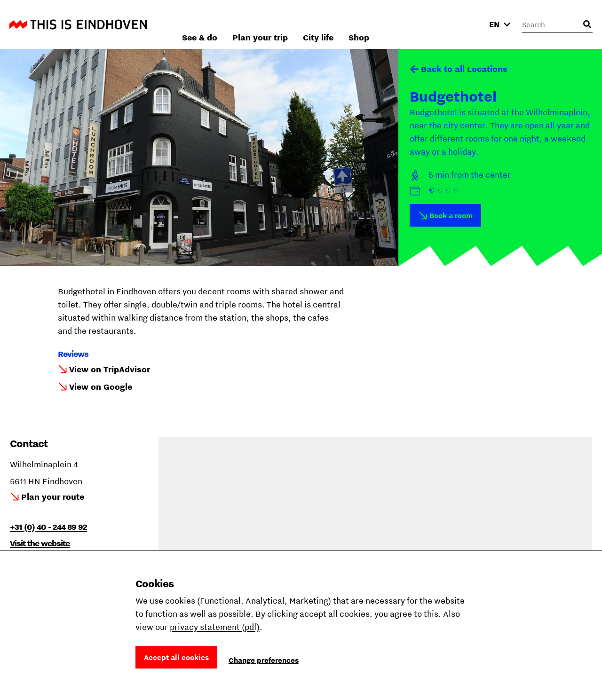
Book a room (451, 215)
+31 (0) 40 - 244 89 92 (48, 527)
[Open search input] (587, 24)
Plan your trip (361, 24)
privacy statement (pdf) (215, 627)
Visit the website (40, 543)
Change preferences (264, 660)
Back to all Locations (464, 69)
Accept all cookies (176, 657)
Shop (460, 24)
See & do (301, 24)
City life (419, 24)
